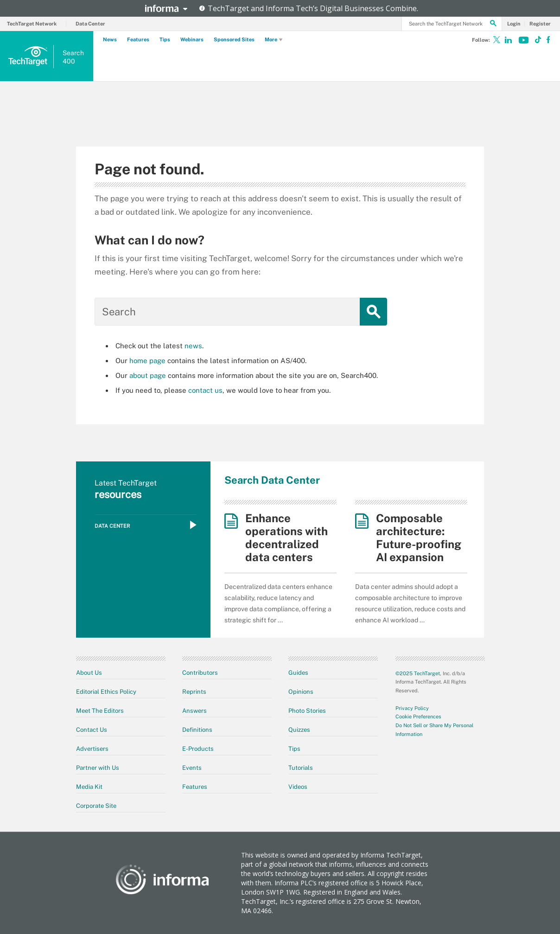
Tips (165, 39)
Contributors (200, 673)
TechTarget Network (32, 24)
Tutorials (301, 768)
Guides (298, 673)
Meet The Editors (100, 711)
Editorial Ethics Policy (106, 692)
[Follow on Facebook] (546, 42)
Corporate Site (96, 806)
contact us (205, 390)
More (274, 40)
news (193, 346)
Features (138, 39)
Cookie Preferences (418, 716)
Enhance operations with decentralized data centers (286, 537)
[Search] (493, 25)
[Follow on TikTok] (534, 42)
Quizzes (299, 730)
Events (192, 768)
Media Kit (89, 787)
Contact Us (92, 730)
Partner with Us (98, 768)
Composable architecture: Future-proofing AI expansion (419, 537)
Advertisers (92, 749)
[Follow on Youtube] (523, 42)
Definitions (197, 730)
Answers (194, 711)
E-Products (198, 749)
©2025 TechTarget (418, 673)
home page (147, 361)
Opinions (301, 692)
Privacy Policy (412, 708)
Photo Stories (307, 711)
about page (148, 375)
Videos (298, 787)
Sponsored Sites (234, 39)
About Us (89, 673)
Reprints (194, 692)
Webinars (192, 39)
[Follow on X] (497, 42)
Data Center (90, 24)
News (110, 39)
